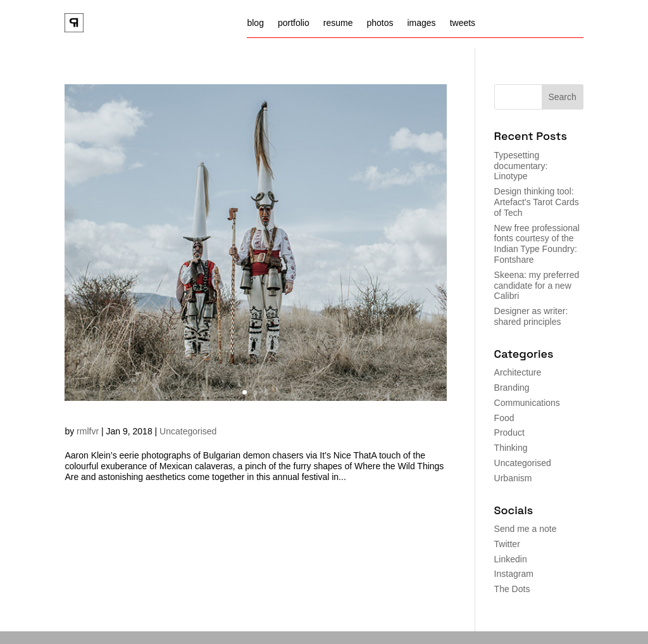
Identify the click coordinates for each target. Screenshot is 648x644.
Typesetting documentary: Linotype (521, 166)
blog (255, 23)
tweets (463, 23)
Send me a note (526, 529)
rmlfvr (88, 431)
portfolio (294, 23)
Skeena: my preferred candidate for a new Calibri (537, 286)
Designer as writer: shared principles (531, 316)
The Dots (512, 589)
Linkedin (511, 559)
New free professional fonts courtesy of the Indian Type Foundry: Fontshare (537, 244)
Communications (527, 403)
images (421, 23)
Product (509, 432)
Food (504, 418)
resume (338, 23)
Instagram (514, 574)
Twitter (507, 544)
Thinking (511, 448)
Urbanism (513, 478)
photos (380, 23)
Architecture (518, 372)
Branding (512, 388)
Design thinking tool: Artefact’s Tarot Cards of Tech (537, 202)
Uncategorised (188, 431)
